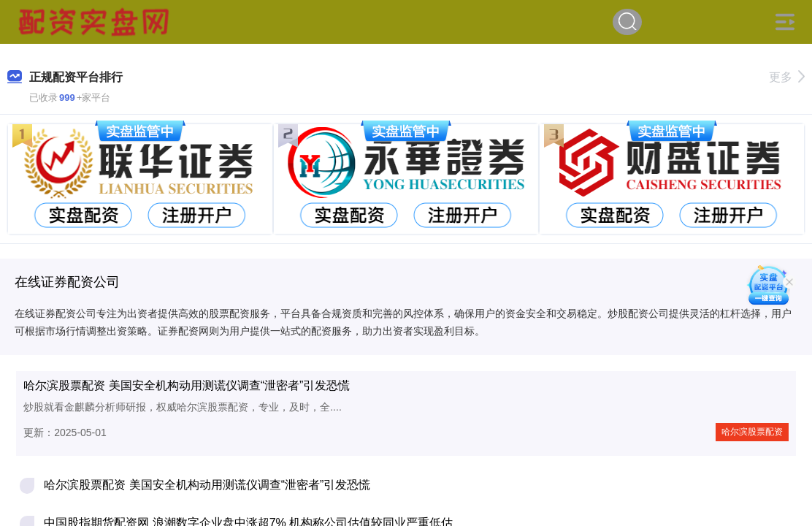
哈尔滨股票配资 (752, 432)
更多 (787, 77)
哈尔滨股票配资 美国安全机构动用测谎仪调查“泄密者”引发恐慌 (187, 385)
